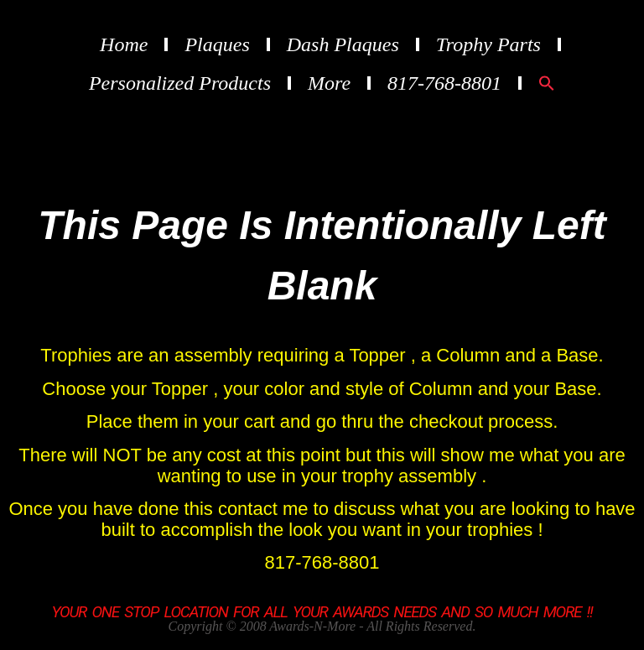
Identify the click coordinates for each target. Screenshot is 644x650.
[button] (547, 83)
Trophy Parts (488, 44)
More (329, 83)
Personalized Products (180, 83)
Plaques (217, 44)
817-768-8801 (444, 83)
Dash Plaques (343, 44)
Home (124, 44)
